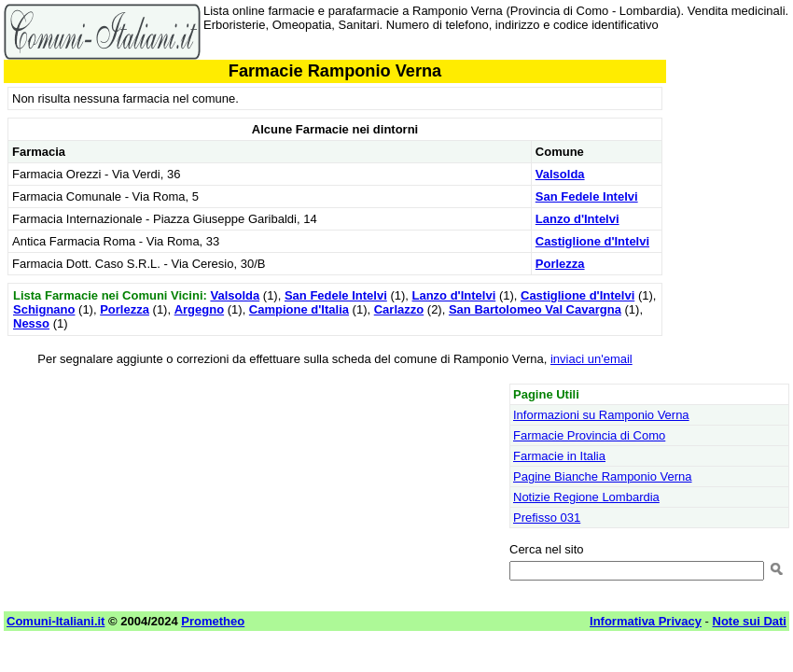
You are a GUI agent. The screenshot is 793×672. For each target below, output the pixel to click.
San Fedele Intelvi (587, 196)
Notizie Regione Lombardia (586, 497)
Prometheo (213, 621)
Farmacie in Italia (559, 456)
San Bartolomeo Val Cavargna (535, 309)
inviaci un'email (591, 359)
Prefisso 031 (547, 518)
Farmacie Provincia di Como (589, 435)
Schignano (44, 309)
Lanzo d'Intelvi (577, 219)
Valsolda (560, 174)
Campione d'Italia (299, 309)
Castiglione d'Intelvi (592, 241)
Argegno (199, 309)
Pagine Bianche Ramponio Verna (603, 476)
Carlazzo (399, 309)
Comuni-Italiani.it (56, 621)
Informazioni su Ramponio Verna (601, 415)
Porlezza (560, 264)
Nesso (31, 323)
